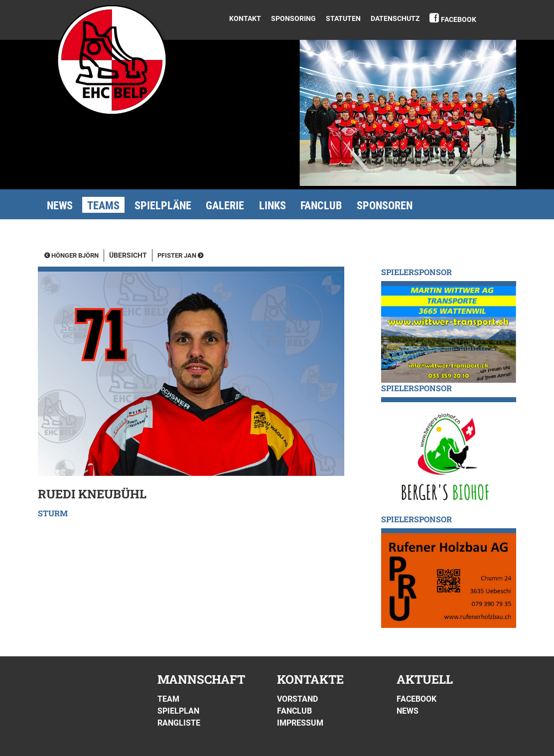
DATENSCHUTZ (395, 18)
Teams (103, 206)
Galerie (225, 206)
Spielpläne (163, 206)
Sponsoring (293, 18)
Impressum (300, 723)
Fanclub (321, 206)
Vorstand (297, 699)
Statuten (343, 18)
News (60, 206)
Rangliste (179, 723)
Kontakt (245, 18)
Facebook (459, 19)
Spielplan (178, 711)
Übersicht (128, 255)
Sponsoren (385, 206)
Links (273, 206)
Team (168, 699)
